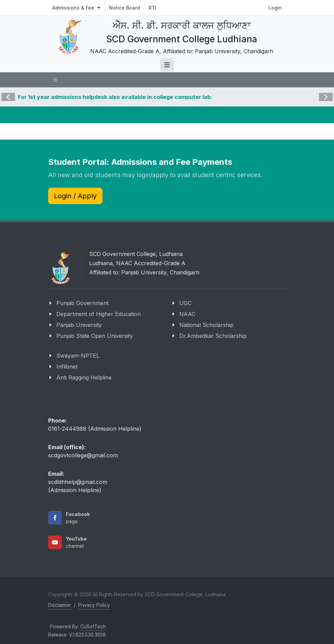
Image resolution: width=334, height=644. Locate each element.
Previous (8, 92)
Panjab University (79, 325)
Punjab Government (82, 303)
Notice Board (124, 8)
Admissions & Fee (76, 8)
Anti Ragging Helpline (84, 377)
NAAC (187, 314)
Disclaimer (60, 605)
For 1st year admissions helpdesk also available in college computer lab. (115, 97)
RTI (152, 8)
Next (325, 92)
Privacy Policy (94, 605)
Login (275, 8)
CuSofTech (93, 626)
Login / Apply (75, 196)
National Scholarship (206, 325)
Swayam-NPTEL (78, 356)
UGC (185, 303)
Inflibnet (67, 367)
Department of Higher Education (99, 314)
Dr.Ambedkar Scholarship (213, 336)
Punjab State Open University (95, 336)
